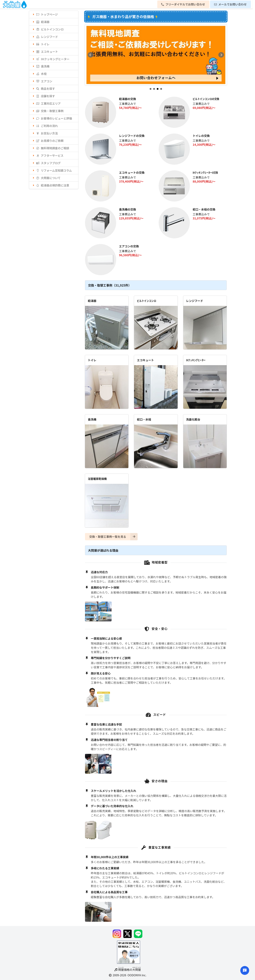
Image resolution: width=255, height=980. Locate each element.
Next (221, 55)
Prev (90, 55)
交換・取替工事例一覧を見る (113, 537)
